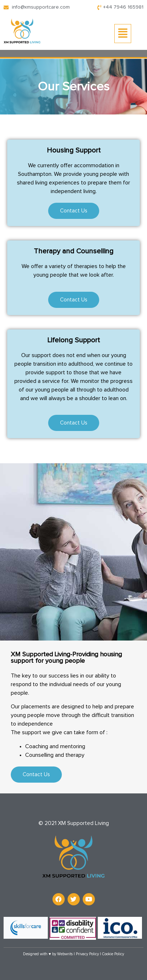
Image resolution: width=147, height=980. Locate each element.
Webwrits (65, 954)
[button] (123, 34)
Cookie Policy (113, 954)
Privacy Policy (87, 954)
